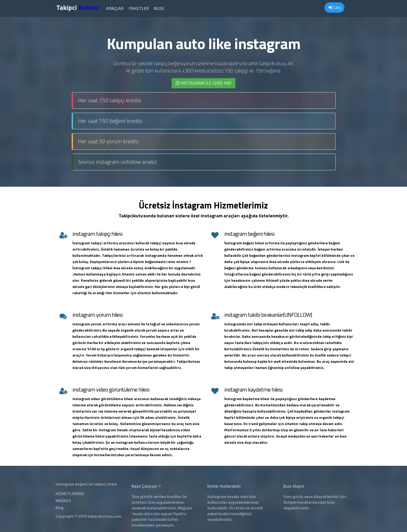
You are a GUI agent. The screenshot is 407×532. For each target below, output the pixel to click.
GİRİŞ (335, 8)
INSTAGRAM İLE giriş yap (204, 83)
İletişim (290, 502)
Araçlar (115, 8)
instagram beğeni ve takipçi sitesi (86, 484)
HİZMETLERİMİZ (70, 494)
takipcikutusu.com (104, 516)
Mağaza (185, 508)
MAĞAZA (63, 501)
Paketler (139, 8)
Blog (159, 8)
